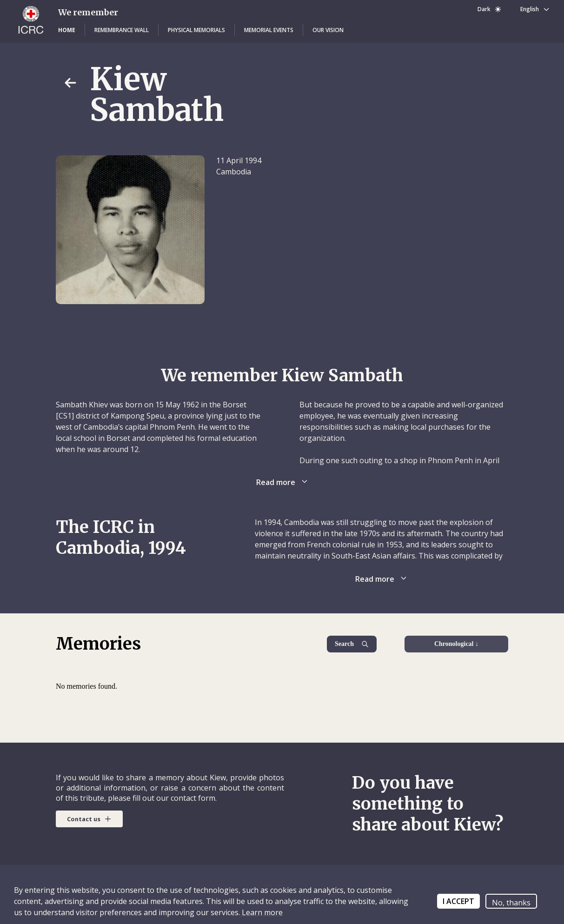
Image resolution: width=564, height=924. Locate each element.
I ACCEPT (458, 901)
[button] (67, 30)
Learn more (261, 912)
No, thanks (511, 903)
